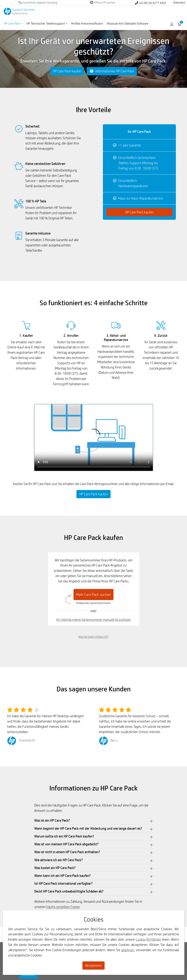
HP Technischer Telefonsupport (47, 23)
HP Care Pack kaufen (67, 71)
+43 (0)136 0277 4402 (151, 3)
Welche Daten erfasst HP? (93, 637)
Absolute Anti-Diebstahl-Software (128, 23)
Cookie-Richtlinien (148, 939)
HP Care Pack (13, 23)
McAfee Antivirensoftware (87, 23)
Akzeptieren (93, 965)
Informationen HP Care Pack (112, 71)
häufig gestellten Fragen (63, 907)
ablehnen (128, 950)
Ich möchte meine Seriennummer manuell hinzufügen (93, 620)
